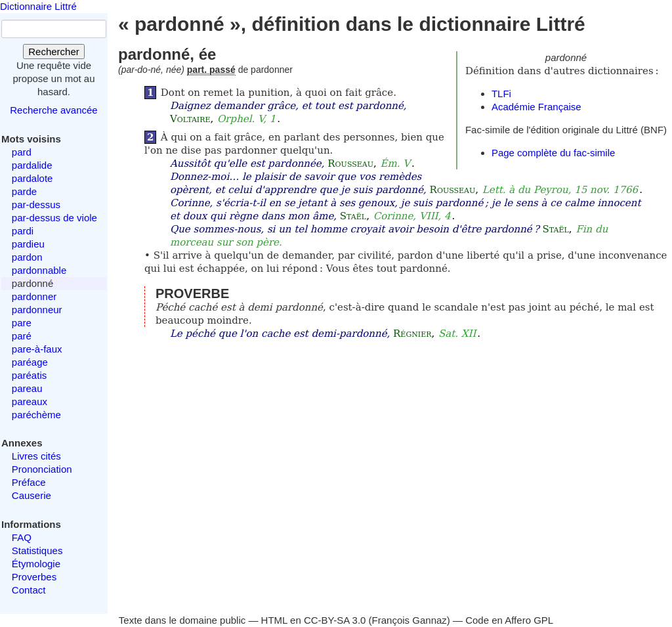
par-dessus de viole (54, 218)
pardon (27, 257)
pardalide (32, 165)
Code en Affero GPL (509, 620)
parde (24, 191)
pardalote (32, 178)
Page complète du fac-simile (553, 153)
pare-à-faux (37, 349)
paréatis (29, 375)
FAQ (22, 537)
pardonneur (37, 310)
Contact (29, 590)
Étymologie (36, 564)
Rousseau (350, 163)
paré (22, 336)
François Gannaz (409, 620)
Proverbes (34, 577)
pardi (23, 231)
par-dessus (36, 205)
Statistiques (37, 551)
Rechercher (54, 52)
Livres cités (36, 456)
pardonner (34, 296)
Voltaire (190, 119)
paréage (30, 362)
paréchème (36, 415)
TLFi (501, 94)
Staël (353, 216)
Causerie (31, 495)
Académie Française (536, 107)
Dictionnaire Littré (38, 6)
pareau (27, 388)
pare (22, 323)
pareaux (30, 401)
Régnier (412, 334)
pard (22, 152)
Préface (29, 482)
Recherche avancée (53, 110)
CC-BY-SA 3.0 (335, 620)
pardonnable (39, 270)
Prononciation (42, 469)
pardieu (28, 244)
